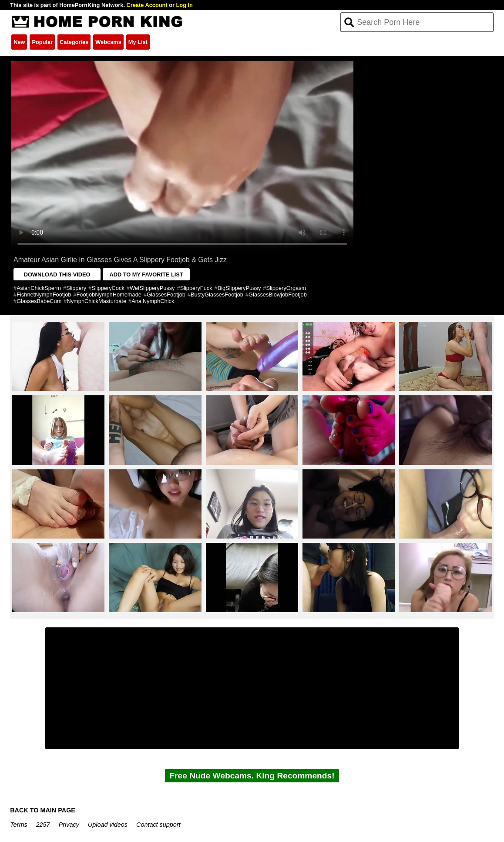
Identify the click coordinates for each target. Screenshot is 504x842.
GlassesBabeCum (39, 301)
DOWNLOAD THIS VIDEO (57, 274)
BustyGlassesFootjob (217, 295)
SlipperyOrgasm (286, 288)
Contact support (158, 825)
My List (138, 42)
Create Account (147, 5)
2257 (43, 825)
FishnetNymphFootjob (44, 295)
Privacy (69, 825)
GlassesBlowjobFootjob (278, 295)
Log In (185, 5)
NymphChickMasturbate (96, 301)
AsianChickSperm (39, 288)
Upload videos (108, 825)
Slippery (76, 288)
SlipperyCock (108, 288)
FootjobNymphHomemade (109, 295)
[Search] (417, 22)
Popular (42, 42)
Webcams (108, 42)
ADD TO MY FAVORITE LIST (146, 274)
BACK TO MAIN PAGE (43, 810)
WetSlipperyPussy (152, 288)
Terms (18, 825)
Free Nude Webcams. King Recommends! (252, 776)
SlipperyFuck (196, 288)
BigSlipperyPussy (239, 288)
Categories (74, 42)
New (19, 42)
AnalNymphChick (153, 301)
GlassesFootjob (166, 295)
